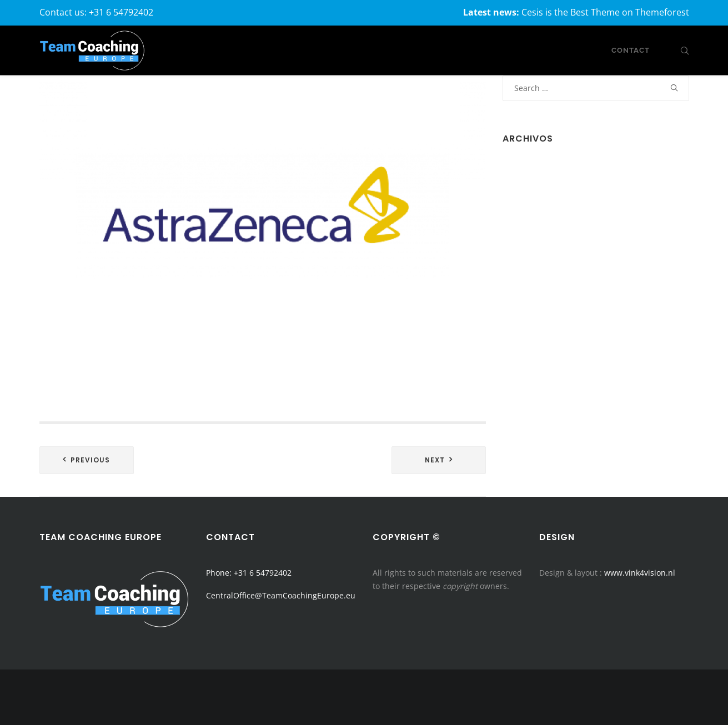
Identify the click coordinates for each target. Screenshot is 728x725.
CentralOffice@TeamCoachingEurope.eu (281, 595)
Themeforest (662, 12)
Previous (90, 460)
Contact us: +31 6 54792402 (96, 12)
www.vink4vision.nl (640, 573)
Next (435, 460)
